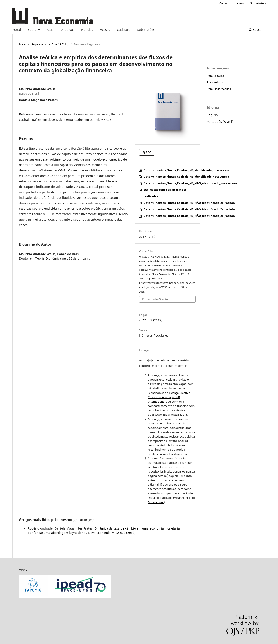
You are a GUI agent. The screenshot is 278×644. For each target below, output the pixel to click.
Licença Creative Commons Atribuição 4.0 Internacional (169, 397)
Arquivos (68, 30)
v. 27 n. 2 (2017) (59, 44)
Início (22, 44)
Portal (17, 30)
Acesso (105, 30)
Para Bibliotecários (219, 89)
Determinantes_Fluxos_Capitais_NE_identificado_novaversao (186, 170)
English (212, 115)
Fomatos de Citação (155, 299)
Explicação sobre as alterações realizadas (165, 193)
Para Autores (215, 82)
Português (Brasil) (220, 122)
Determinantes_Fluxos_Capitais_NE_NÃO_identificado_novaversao (190, 183)
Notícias (87, 30)
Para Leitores (215, 76)
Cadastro (124, 30)
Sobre (33, 30)
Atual (51, 30)
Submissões (146, 30)
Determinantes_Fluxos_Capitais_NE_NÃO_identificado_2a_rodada (189, 203)
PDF (148, 152)
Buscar (256, 30)
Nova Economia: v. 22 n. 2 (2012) (112, 533)
